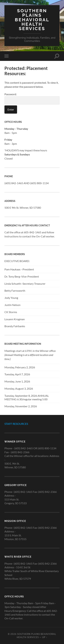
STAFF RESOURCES (16, 424)
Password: (32, 99)
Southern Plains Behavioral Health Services (32, 20)
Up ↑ (45, 637)
